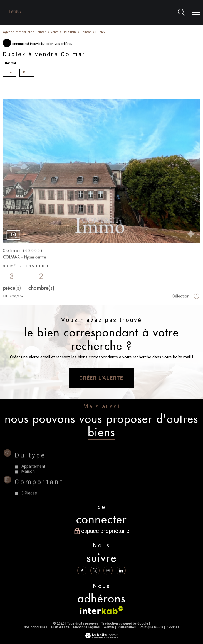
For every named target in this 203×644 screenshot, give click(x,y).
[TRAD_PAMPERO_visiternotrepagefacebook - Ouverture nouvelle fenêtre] (82, 570)
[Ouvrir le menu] (196, 13)
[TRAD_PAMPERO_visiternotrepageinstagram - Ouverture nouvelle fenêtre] (108, 570)
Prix (10, 72)
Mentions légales (86, 627)
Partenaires (127, 627)
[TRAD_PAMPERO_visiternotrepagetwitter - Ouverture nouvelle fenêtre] (95, 570)
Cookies (173, 627)
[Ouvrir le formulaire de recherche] (181, 13)
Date (27, 72)
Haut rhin (69, 32)
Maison (28, 483)
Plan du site (60, 627)
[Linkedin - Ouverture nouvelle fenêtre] (121, 570)
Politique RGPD (151, 627)
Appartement (34, 478)
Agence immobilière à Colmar (24, 32)
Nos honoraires (35, 627)
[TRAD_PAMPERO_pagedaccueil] (15, 14)
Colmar (86, 32)
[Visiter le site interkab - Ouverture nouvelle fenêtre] (102, 610)
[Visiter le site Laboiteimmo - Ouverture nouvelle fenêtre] (102, 637)
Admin (109, 627)
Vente (54, 32)
